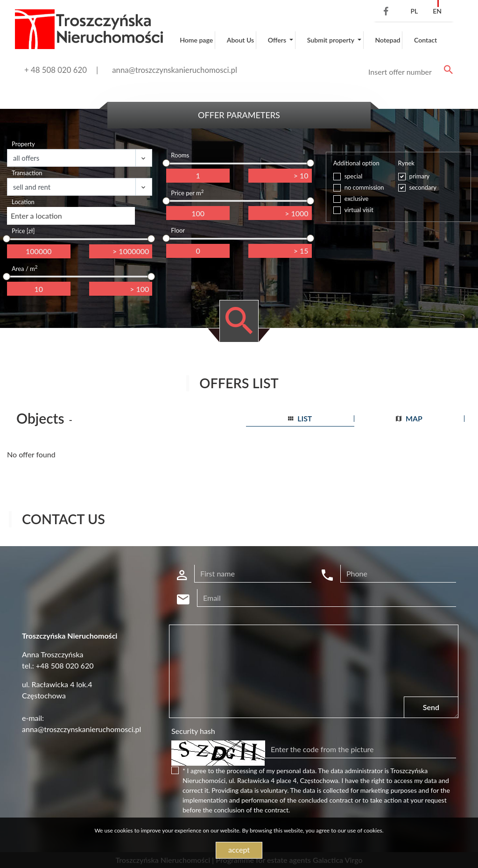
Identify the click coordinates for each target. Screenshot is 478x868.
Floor (178, 230)
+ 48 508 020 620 (56, 70)
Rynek (406, 163)
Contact (425, 40)
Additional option (356, 163)
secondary (423, 187)
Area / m (25, 268)
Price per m (187, 193)
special (354, 176)
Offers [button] (278, 40)
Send (431, 707)
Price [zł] (23, 231)
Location (23, 202)
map (409, 418)
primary (420, 176)
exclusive (357, 199)
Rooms (180, 155)
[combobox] (71, 216)
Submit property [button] (331, 40)
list (300, 418)
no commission (364, 187)
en (437, 11)
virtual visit (359, 210)
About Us (240, 40)
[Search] (409, 72)
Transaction (27, 173)
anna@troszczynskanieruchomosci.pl (175, 70)
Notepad (387, 40)
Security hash (193, 731)
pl (414, 11)
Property (23, 144)
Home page (196, 40)
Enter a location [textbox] (36, 216)
